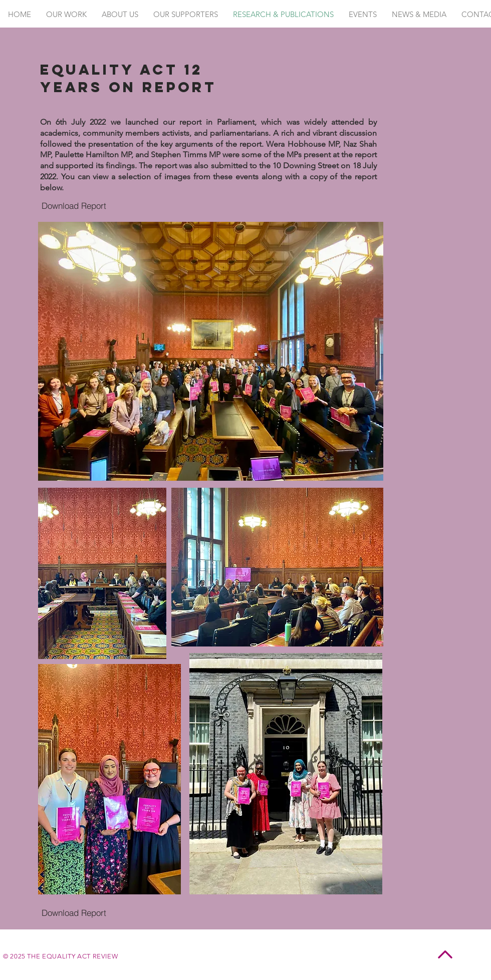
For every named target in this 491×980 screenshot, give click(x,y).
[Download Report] (74, 206)
